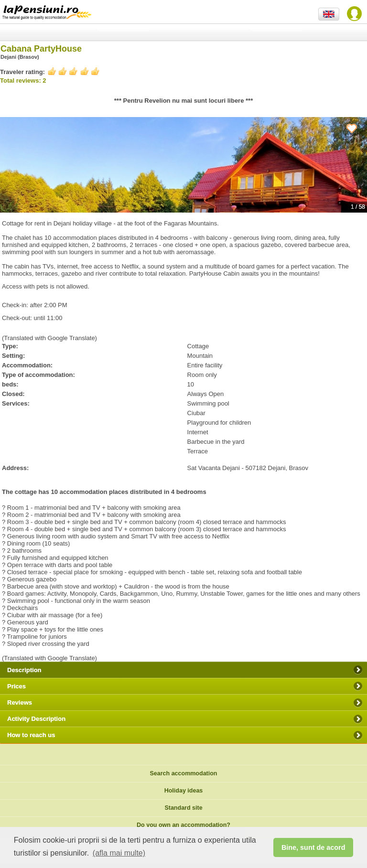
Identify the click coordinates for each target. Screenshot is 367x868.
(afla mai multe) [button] (119, 853)
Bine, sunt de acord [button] (313, 847)
